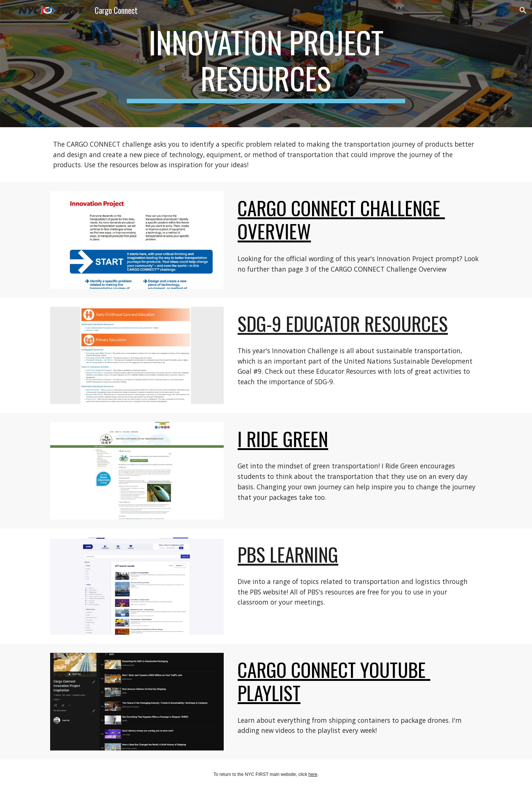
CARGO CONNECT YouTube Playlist (334, 681)
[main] (266, 64)
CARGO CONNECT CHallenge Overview (341, 219)
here (313, 774)
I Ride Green (283, 439)
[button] (523, 10)
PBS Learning (288, 554)
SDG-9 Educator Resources (343, 323)
